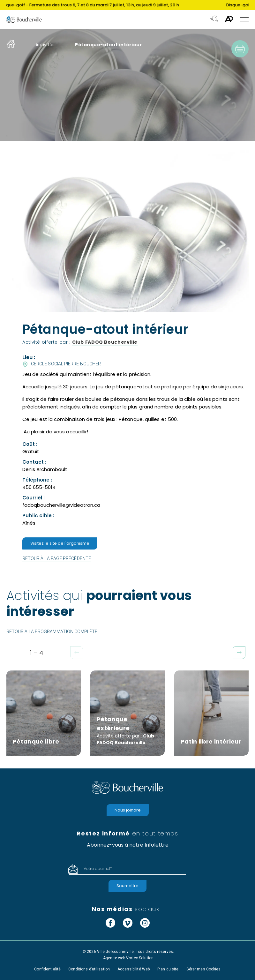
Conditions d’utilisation (89, 969)
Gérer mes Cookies (204, 969)
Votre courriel (98, 868)
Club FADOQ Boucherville (105, 342)
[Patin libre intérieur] (211, 713)
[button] (244, 20)
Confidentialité (47, 969)
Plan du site (168, 969)
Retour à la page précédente (57, 558)
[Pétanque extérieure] (127, 713)
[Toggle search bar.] (214, 19)
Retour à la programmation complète (52, 632)
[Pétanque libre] (44, 713)
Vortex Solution (140, 958)
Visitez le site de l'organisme (60, 543)
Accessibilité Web (134, 969)
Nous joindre (128, 810)
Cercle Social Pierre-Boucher (66, 364)
